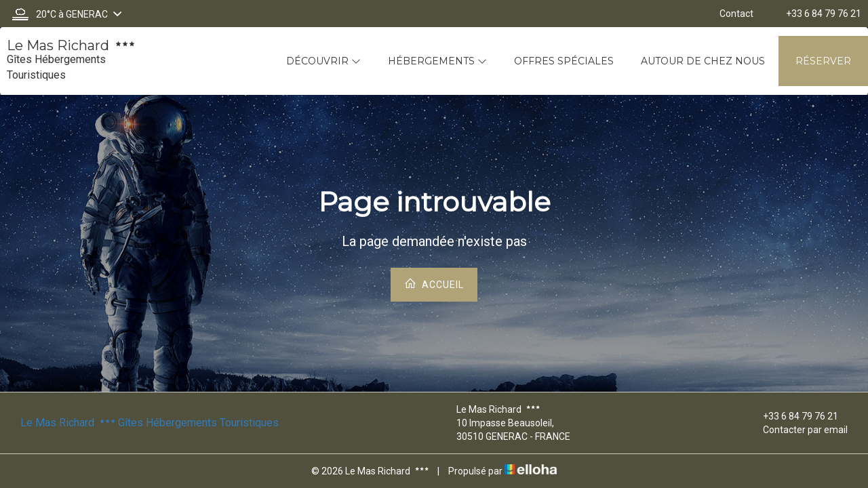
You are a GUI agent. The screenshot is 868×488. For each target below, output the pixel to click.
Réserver (823, 61)
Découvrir (323, 61)
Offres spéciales (564, 61)
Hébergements (437, 61)
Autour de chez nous (703, 61)
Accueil (434, 284)
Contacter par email (797, 430)
